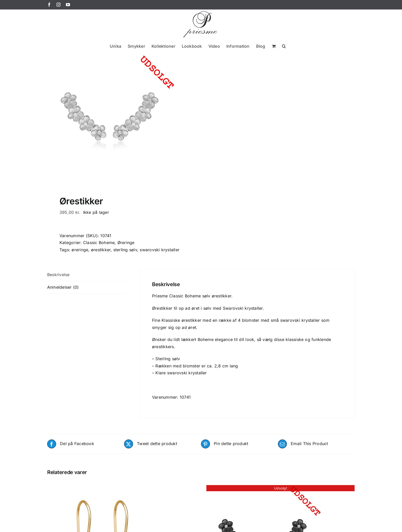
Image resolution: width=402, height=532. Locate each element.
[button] (284, 46)
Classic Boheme (99, 243)
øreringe (80, 250)
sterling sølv (125, 250)
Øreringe (126, 243)
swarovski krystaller (160, 250)
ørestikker (101, 250)
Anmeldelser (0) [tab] (63, 287)
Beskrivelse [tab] (58, 275)
